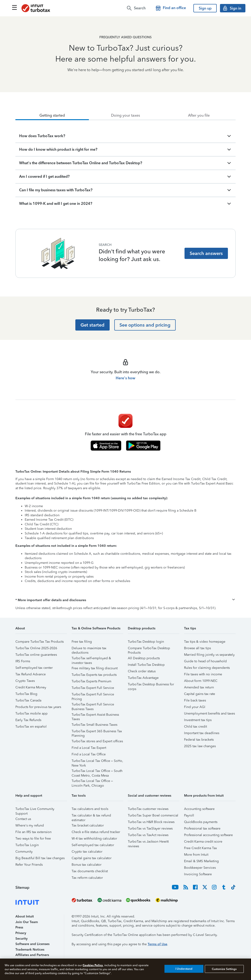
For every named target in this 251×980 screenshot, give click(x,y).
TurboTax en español (31, 727)
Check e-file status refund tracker (96, 832)
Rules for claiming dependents (207, 668)
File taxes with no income (203, 674)
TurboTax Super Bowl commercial (153, 815)
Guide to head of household (205, 661)
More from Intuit (196, 855)
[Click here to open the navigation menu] (14, 7)
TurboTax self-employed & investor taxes (91, 659)
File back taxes (195, 700)
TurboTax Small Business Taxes (94, 725)
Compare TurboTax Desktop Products (149, 649)
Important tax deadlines (202, 733)
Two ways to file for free (33, 839)
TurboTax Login (27, 845)
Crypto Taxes (25, 681)
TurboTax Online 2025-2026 (36, 648)
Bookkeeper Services (200, 868)
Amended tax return (199, 687)
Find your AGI (195, 707)
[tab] (52, 115)
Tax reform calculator (87, 878)
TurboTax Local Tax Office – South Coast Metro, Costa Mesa (97, 772)
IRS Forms (23, 661)
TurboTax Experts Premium (91, 681)
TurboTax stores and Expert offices (97, 741)
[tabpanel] (125, 165)
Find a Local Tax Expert (89, 748)
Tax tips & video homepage (205, 642)
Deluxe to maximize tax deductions (89, 649)
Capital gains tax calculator (92, 858)
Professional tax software (202, 828)
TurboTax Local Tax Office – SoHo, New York (97, 762)
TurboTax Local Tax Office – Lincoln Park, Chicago (92, 782)
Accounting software (199, 809)
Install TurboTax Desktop (146, 665)
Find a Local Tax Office (89, 754)
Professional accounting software (208, 835)
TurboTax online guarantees (36, 655)
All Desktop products (144, 658)
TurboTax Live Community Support (35, 810)
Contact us (23, 819)
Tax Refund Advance (31, 674)
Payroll (189, 815)
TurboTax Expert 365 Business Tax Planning (97, 732)
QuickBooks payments (201, 822)
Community (24, 852)
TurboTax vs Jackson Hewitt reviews (148, 842)
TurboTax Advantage (143, 678)
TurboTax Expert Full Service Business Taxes (93, 705)
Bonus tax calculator (87, 865)
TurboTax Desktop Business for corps (151, 685)
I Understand (184, 969)
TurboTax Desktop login (146, 642)
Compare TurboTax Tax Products (40, 642)
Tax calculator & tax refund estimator (91, 816)
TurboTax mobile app (31, 713)
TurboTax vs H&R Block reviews (151, 822)
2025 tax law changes (200, 746)
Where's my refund (30, 825)
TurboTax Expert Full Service (93, 688)
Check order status (142, 671)
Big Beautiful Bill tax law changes (40, 858)
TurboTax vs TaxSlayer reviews (150, 828)
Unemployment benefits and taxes (209, 713)
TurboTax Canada (28, 700)
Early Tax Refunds (28, 720)
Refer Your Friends (29, 865)
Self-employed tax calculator (93, 845)
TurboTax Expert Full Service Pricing (93, 695)
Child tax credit (195, 727)
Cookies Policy (93, 965)
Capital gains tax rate (200, 694)
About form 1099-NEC (201, 681)
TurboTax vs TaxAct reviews (148, 835)
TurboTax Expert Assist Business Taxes (95, 715)
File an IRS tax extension (33, 832)
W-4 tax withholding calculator (94, 839)
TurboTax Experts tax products (94, 675)
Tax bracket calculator (88, 825)
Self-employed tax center (34, 668)
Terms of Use (157, 944)
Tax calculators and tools (90, 809)
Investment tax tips (198, 720)
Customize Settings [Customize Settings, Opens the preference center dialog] (224, 969)
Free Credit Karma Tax (200, 848)
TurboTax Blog (26, 694)
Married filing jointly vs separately (209, 655)
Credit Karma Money (31, 687)
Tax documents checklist (90, 871)
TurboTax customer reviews (148, 809)
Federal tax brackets (199, 740)
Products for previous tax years (38, 707)
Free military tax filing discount (95, 668)
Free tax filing (82, 642)
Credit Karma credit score (203, 842)
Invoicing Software (198, 874)
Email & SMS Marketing (201, 861)
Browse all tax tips (197, 648)
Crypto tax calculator (87, 852)
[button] (125, 600)
